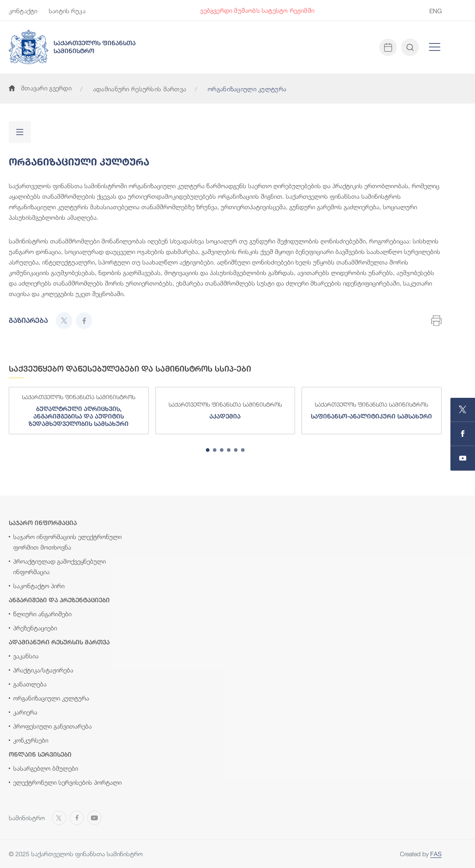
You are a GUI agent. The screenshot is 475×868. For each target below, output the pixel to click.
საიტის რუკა (67, 11)
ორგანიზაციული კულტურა (51, 698)
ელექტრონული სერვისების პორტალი (67, 782)
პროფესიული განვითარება (52, 726)
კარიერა (25, 712)
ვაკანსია (26, 656)
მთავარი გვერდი (40, 88)
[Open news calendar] (388, 47)
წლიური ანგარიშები (42, 614)
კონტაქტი (23, 11)
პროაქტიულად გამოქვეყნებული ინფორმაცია (59, 566)
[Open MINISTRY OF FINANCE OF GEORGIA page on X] (463, 410)
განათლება (30, 684)
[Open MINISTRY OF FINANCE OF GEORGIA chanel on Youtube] (463, 458)
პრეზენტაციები (35, 628)
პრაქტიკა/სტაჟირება (43, 670)
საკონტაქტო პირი (39, 586)
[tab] (208, 450)
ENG (435, 11)
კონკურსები (31, 740)
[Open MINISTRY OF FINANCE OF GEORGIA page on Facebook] (463, 434)
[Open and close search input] (410, 47)
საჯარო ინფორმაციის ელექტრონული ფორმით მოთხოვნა (67, 542)
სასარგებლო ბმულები (46, 768)
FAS (436, 854)
